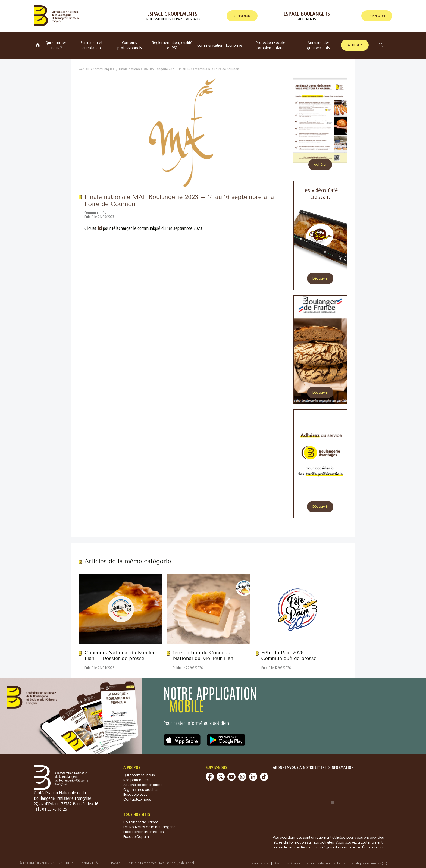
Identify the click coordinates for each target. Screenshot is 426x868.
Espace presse (135, 795)
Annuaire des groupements (318, 45)
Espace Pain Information (144, 832)
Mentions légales (288, 863)
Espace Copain (136, 837)
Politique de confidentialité (326, 863)
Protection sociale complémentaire (270, 45)
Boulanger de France (141, 822)
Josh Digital (186, 863)
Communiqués (104, 69)
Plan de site (260, 863)
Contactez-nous (137, 799)
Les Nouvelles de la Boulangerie (149, 827)
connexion (242, 16)
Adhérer (355, 45)
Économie (234, 45)
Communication (210, 45)
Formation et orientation (92, 45)
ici (100, 228)
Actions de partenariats (143, 785)
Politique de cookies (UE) (369, 863)
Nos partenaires (136, 780)
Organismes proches (141, 790)
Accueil (84, 69)
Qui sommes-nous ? (57, 45)
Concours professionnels (130, 45)
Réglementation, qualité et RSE (172, 45)
